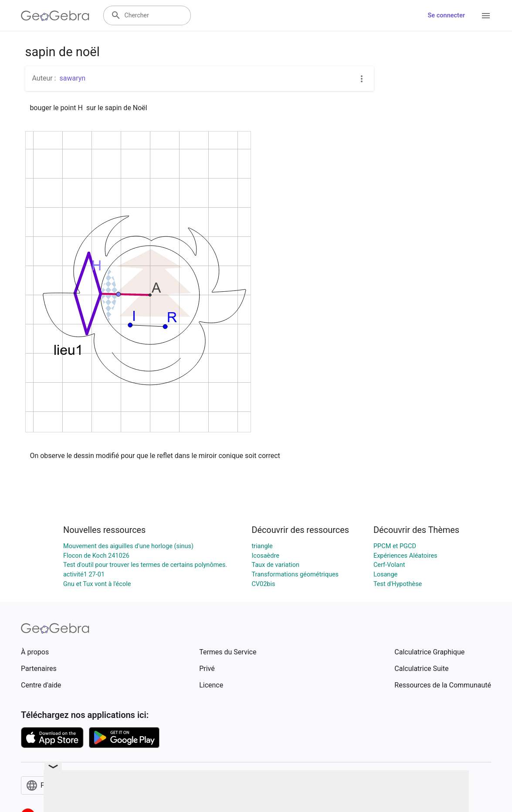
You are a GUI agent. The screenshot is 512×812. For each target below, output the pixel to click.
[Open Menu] (486, 16)
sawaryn (72, 78)
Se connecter (446, 15)
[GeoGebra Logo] (55, 16)
